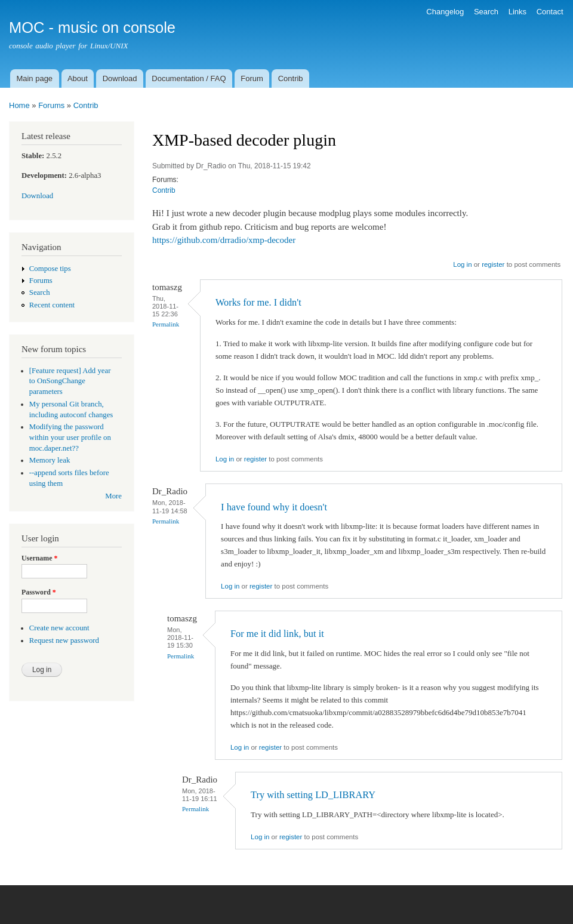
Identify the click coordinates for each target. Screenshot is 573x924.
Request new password (64, 640)
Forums (51, 105)
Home (19, 105)
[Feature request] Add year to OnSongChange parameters (70, 381)
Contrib (291, 78)
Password (39, 592)
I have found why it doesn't (274, 507)
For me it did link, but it (277, 634)
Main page (34, 78)
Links (517, 12)
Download (120, 78)
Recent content (52, 305)
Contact (550, 12)
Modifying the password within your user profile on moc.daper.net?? (70, 438)
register (493, 264)
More (113, 496)
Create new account (59, 628)
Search (486, 12)
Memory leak (50, 460)
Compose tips (50, 269)
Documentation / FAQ (189, 78)
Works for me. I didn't (258, 302)
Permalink (166, 324)
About (78, 78)
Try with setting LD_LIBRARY (313, 795)
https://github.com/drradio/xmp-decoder (224, 240)
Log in (462, 264)
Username (39, 558)
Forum (252, 78)
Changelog (445, 12)
